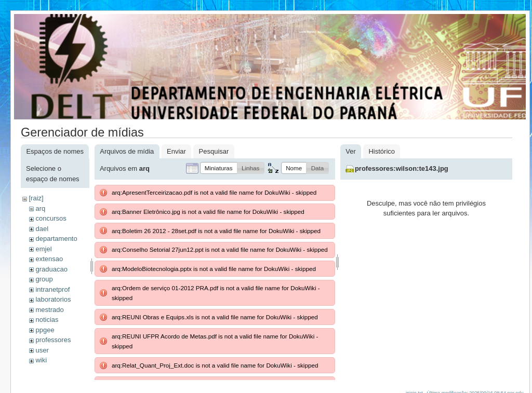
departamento (56, 239)
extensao (49, 259)
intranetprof (52, 289)
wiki (41, 360)
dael (42, 229)
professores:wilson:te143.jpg (402, 168)
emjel (43, 249)
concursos (51, 218)
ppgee (45, 330)
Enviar (176, 151)
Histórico (382, 151)
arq (40, 208)
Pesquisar (214, 151)
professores (53, 340)
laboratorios (53, 299)
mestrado (49, 310)
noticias (47, 320)
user (42, 350)
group (44, 279)
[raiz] (36, 198)
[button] (219, 168)
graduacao (51, 269)
